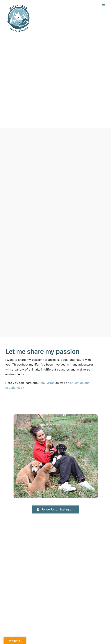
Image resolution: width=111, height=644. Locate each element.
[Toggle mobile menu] (104, 6)
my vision (48, 383)
